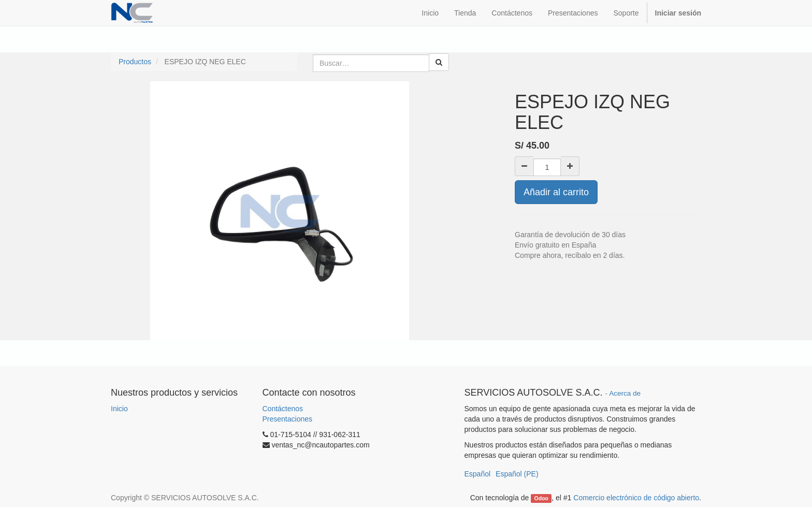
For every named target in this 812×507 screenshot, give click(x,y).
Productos (135, 62)
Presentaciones (288, 419)
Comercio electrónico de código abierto (636, 498)
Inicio (119, 409)
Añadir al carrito (556, 192)
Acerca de (625, 393)
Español (478, 474)
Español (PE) (517, 474)
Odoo (541, 498)
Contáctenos (283, 409)
